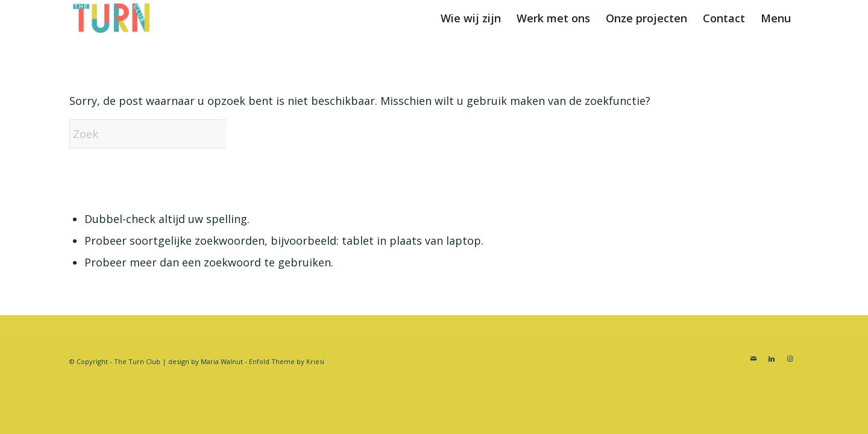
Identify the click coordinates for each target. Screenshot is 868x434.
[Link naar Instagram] (790, 359)
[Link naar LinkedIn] (772, 359)
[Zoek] (160, 134)
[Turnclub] (112, 18)
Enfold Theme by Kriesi (287, 361)
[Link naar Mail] (753, 359)
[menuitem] (471, 18)
